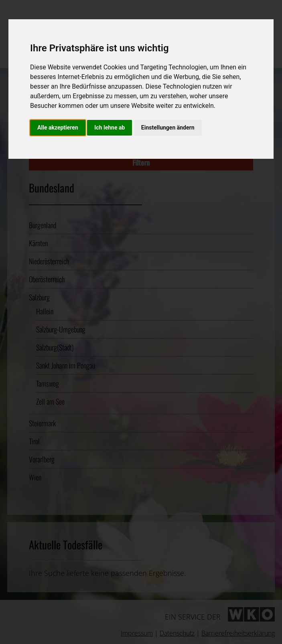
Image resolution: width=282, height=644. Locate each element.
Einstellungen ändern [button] (168, 128)
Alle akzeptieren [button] (58, 128)
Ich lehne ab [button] (110, 128)
